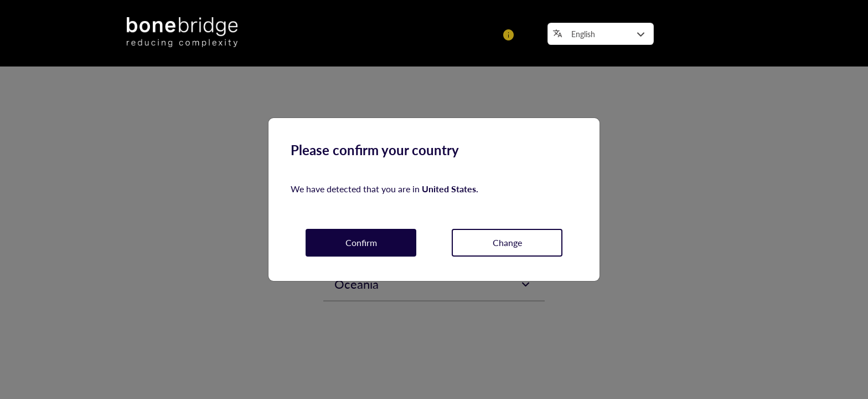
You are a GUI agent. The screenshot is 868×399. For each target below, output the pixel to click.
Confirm (361, 242)
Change (507, 242)
